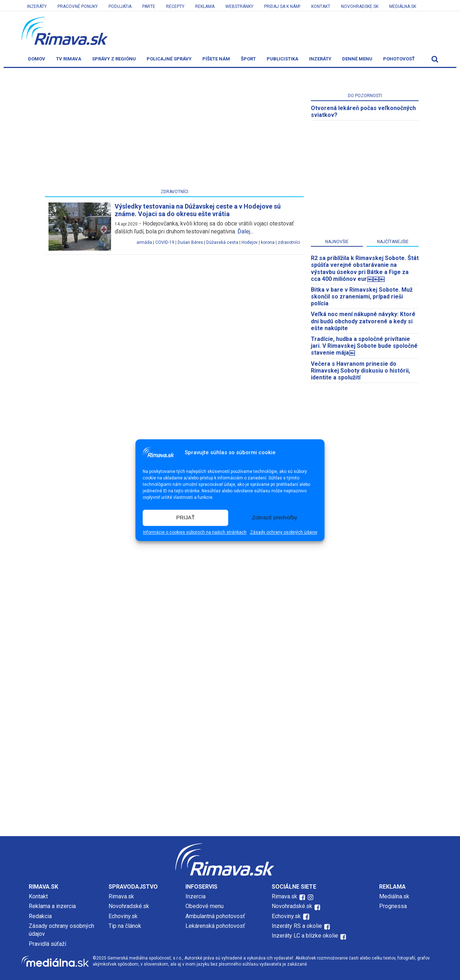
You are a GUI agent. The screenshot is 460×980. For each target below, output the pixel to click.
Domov (37, 59)
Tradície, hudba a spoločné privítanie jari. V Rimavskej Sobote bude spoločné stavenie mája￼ (364, 346)
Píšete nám (216, 59)
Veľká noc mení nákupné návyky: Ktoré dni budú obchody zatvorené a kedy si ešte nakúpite (363, 321)
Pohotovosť (399, 59)
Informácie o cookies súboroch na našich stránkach (195, 532)
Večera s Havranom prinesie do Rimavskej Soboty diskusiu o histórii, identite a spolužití (360, 371)
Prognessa (393, 906)
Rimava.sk (121, 896)
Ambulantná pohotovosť (216, 916)
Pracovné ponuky (78, 6)
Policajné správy (169, 59)
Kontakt (321, 6)
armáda (144, 242)
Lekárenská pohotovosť (216, 926)
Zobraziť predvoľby (275, 518)
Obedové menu (204, 906)
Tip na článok (125, 926)
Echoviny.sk (123, 916)
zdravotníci (289, 242)
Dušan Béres (190, 242)
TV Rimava (69, 59)
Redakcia (40, 916)
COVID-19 (165, 242)
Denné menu (357, 59)
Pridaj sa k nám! (282, 6)
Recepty (175, 6)
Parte (149, 6)
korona (268, 242)
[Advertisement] (174, 130)
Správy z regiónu (114, 59)
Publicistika (282, 59)
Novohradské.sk (129, 906)
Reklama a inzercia (52, 906)
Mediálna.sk (403, 6)
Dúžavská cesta (222, 242)
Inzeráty (37, 6)
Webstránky (239, 6)
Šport (248, 59)
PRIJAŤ (185, 518)
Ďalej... (245, 231)
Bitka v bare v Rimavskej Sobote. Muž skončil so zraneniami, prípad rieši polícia (362, 297)
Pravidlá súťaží (47, 944)
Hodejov (250, 242)
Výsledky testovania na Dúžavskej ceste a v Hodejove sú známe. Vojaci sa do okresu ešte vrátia (198, 210)
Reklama (205, 6)
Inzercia (195, 896)
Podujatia (120, 6)
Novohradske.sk (360, 6)
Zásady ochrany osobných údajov (284, 532)
